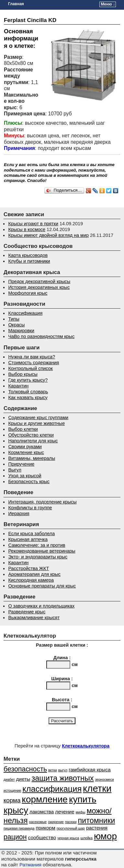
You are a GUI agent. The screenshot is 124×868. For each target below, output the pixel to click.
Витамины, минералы (32, 458)
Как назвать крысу (28, 397)
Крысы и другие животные (36, 423)
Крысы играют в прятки (33, 224)
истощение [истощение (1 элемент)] (12, 790)
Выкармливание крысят (34, 618)
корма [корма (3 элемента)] (12, 800)
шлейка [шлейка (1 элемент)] (86, 838)
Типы (14, 319)
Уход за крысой (25, 476)
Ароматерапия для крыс (34, 574)
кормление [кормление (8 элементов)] (45, 799)
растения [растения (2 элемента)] (97, 828)
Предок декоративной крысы (39, 281)
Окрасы (16, 325)
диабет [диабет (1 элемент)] (9, 779)
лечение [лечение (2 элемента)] (65, 812)
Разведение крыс (27, 612)
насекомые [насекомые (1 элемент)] (38, 822)
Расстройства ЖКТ (28, 568)
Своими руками (25, 447)
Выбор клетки (23, 429)
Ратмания (30, 865)
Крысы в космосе (27, 229)
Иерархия (19, 513)
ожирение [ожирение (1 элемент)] (56, 822)
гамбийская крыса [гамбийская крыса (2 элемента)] (90, 770)
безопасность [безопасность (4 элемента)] (25, 769)
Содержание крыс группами (38, 418)
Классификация (25, 313)
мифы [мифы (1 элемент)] (81, 812)
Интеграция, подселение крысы (42, 502)
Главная (16, 4)
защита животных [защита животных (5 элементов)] (62, 778)
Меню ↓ (108, 4)
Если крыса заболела (31, 534)
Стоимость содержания (34, 363)
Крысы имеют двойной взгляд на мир (48, 235)
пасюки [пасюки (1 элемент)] (71, 822)
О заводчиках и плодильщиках (41, 606)
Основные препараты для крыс (42, 586)
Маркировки (21, 331)
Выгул (15, 470)
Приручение (21, 464)
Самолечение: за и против (37, 545)
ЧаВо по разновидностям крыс (41, 336)
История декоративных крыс (39, 287)
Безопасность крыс (29, 482)
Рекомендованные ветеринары (42, 551)
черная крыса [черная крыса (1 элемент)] (68, 838)
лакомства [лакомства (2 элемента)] (42, 812)
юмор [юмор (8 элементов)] (105, 836)
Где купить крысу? (28, 380)
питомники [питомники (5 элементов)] (96, 820)
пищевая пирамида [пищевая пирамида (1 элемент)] (19, 828)
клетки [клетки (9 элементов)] (97, 788)
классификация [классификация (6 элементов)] (52, 789)
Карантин (18, 386)
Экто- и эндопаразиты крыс (38, 557)
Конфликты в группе (30, 508)
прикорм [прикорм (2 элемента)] (46, 828)
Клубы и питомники (29, 261)
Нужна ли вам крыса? (32, 357)
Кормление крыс (26, 452)
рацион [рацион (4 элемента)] (15, 837)
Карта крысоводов (28, 255)
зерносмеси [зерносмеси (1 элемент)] (105, 779)
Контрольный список (30, 368)
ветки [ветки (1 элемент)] (53, 770)
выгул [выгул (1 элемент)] (63, 770)
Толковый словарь (28, 392)
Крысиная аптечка (28, 539)
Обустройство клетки (31, 435)
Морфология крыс (28, 293)
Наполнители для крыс (33, 441)
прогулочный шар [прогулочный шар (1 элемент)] (71, 828)
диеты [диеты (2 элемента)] (23, 779)
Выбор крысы (23, 374)
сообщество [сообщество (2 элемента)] (42, 837)
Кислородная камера (31, 580)
